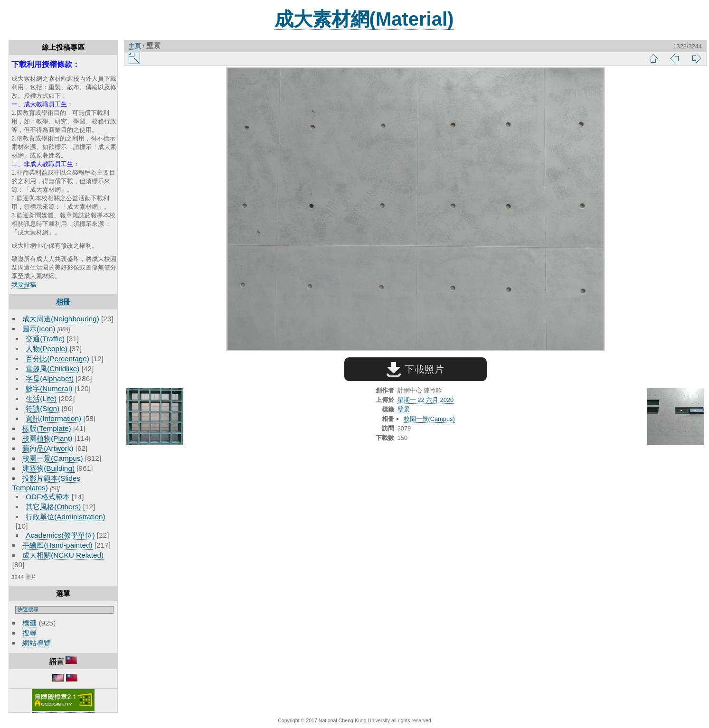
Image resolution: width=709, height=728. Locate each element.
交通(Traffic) (45, 339)
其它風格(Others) (53, 507)
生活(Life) (41, 398)
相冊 (63, 302)
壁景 (404, 409)
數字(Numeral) (49, 388)
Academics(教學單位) (60, 535)
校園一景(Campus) (52, 458)
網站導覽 (37, 643)
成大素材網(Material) (364, 19)
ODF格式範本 (47, 497)
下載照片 (415, 369)
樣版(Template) (47, 428)
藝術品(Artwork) (48, 448)
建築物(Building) (48, 468)
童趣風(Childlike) (52, 369)
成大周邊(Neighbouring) (61, 319)
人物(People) (47, 349)
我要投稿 (24, 285)
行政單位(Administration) (66, 517)
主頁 (135, 46)
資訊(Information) (53, 418)
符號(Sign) (43, 408)
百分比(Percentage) (57, 359)
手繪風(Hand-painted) (57, 545)
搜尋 (29, 633)
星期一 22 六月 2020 (425, 400)
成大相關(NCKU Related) (63, 555)
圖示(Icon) (39, 329)
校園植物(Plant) (47, 438)
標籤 (29, 623)
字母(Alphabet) (50, 378)
